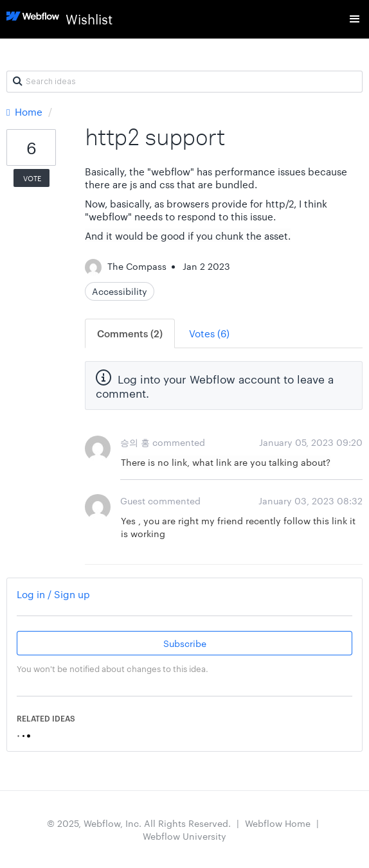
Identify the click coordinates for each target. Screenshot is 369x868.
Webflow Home (278, 823)
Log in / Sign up (53, 594)
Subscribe (185, 643)
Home (26, 111)
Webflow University (184, 836)
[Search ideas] (184, 82)
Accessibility (120, 291)
